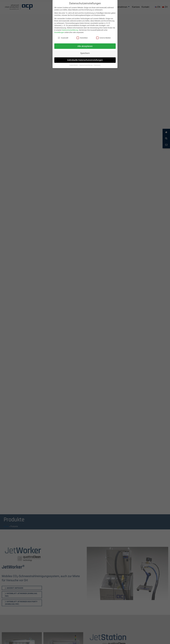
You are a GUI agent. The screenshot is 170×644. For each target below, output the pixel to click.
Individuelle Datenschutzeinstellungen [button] (85, 60)
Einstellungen (59, 32)
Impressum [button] (97, 65)
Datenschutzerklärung (70, 30)
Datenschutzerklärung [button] (86, 65)
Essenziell (63, 38)
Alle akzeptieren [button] (85, 46)
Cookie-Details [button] (74, 65)
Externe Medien (103, 38)
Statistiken (82, 38)
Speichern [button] (85, 53)
